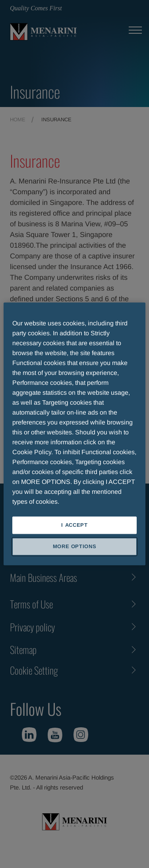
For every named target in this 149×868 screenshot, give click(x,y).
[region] (74, 434)
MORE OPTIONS (75, 547)
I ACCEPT (74, 525)
